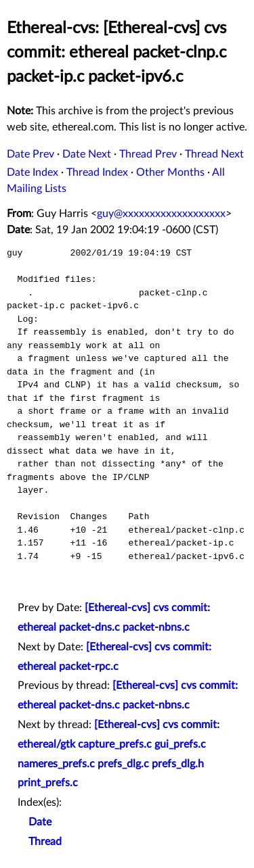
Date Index (33, 172)
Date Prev (30, 154)
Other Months (170, 172)
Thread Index (97, 172)
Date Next (87, 154)
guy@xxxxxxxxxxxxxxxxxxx (161, 214)
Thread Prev (148, 154)
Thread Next (214, 154)
